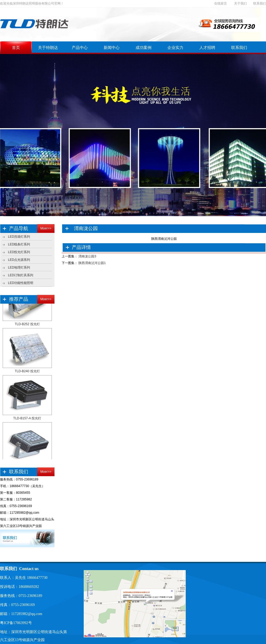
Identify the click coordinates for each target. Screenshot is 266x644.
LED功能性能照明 (21, 283)
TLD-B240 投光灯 (27, 372)
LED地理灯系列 (19, 267)
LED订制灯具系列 (21, 275)
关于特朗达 (48, 47)
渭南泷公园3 (87, 256)
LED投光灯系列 (19, 252)
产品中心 (80, 47)
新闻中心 (112, 47)
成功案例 (143, 47)
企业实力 (175, 47)
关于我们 (240, 3)
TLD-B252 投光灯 (27, 325)
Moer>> (46, 228)
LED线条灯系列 (19, 244)
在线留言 (221, 3)
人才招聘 (207, 47)
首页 (16, 47)
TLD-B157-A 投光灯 (27, 419)
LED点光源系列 (19, 260)
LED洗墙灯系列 (19, 237)
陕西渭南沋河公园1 (92, 263)
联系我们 (260, 3)
